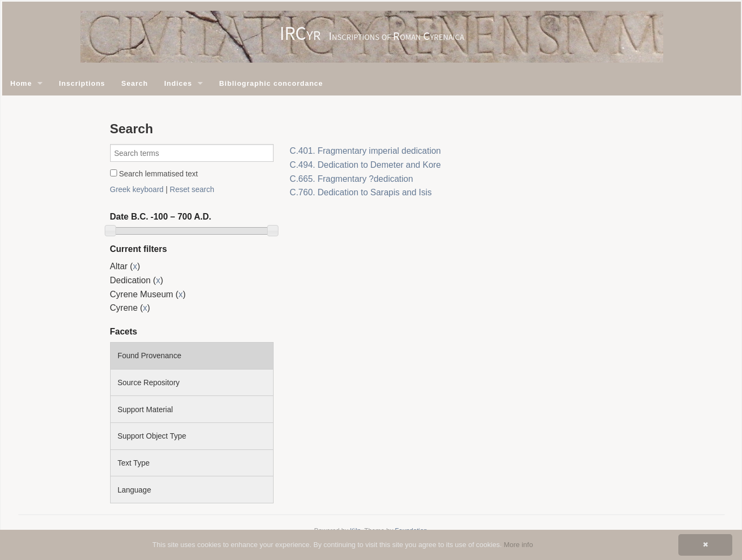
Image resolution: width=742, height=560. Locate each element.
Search (135, 83)
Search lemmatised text (154, 174)
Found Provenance (149, 356)
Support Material (145, 409)
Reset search (192, 189)
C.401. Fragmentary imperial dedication (365, 151)
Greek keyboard (137, 189)
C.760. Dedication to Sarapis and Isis (361, 192)
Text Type (134, 463)
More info (518, 545)
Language (134, 490)
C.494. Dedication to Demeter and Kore (365, 165)
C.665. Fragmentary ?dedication (352, 179)
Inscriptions (82, 83)
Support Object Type (152, 436)
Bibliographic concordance (271, 83)
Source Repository (149, 383)
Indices (178, 83)
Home (21, 83)
